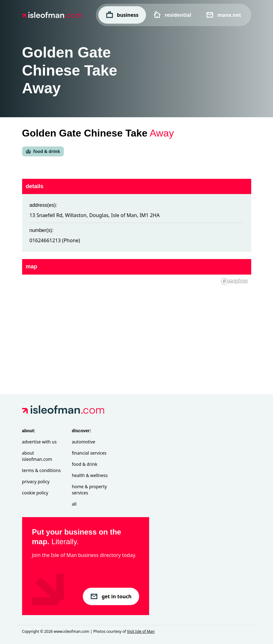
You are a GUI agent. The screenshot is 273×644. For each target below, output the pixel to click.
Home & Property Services (89, 490)
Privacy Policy (36, 482)
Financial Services (89, 453)
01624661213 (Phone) (55, 240)
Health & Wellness (90, 475)
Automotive (84, 442)
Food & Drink (85, 464)
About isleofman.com (37, 456)
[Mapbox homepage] (234, 281)
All (74, 504)
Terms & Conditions (42, 470)
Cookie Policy (35, 493)
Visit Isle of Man (141, 631)
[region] (137, 324)
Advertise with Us (39, 442)
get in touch (111, 596)
